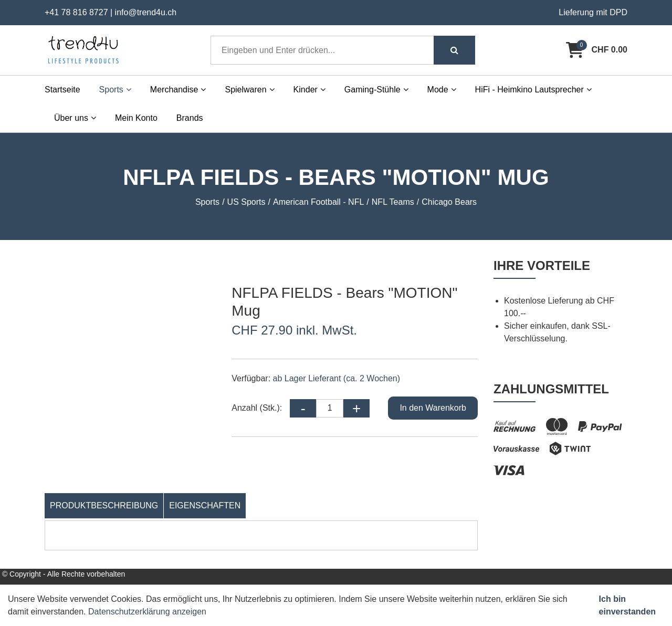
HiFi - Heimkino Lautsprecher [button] (533, 90)
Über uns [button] (75, 118)
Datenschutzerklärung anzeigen (147, 612)
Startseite (62, 90)
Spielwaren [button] (249, 90)
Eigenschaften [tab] (205, 505)
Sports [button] (115, 90)
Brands (190, 118)
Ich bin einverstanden (627, 605)
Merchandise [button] (178, 90)
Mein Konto (136, 118)
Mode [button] (442, 90)
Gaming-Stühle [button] (376, 90)
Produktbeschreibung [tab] (104, 505)
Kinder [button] (309, 90)
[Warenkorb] (597, 50)
